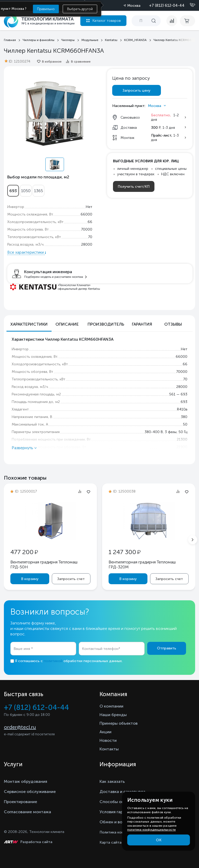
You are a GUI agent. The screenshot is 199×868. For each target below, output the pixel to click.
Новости (108, 740)
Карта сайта (111, 842)
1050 (26, 191)
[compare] (172, 21)
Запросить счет (71, 579)
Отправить (167, 648)
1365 (38, 191)
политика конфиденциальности (151, 830)
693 (13, 191)
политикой (53, 661)
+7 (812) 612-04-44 (167, 5)
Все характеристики (26, 252)
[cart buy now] (187, 21)
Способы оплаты (117, 802)
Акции (105, 732)
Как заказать (112, 781)
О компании (111, 706)
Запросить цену (136, 90)
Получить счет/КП (134, 187)
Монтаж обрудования (26, 781)
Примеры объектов (119, 723)
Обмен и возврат (116, 822)
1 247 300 (125, 552)
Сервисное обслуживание (30, 792)
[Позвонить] (189, 5)
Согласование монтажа (27, 812)
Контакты (109, 749)
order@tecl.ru (20, 727)
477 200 (24, 552)
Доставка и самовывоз (122, 792)
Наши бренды (113, 715)
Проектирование (20, 802)
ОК (159, 840)
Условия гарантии (117, 812)
